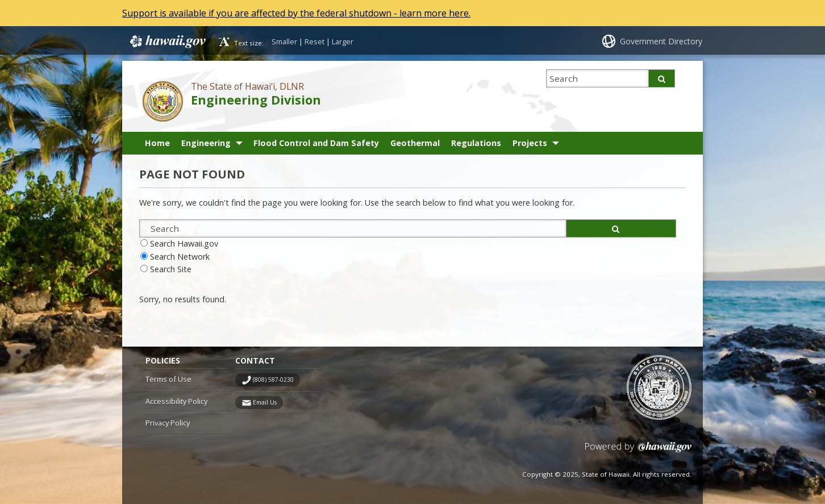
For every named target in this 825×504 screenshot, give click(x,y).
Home (157, 143)
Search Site (171, 269)
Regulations (476, 143)
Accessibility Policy (176, 401)
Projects (530, 143)
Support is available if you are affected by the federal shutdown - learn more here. (296, 13)
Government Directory (661, 41)
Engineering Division (256, 100)
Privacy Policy (168, 423)
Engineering (206, 143)
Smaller (284, 41)
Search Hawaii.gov (184, 243)
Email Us (265, 402)
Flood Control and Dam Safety (316, 143)
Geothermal (415, 143)
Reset (314, 41)
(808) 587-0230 (273, 380)
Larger (343, 41)
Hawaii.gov (167, 41)
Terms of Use (168, 379)
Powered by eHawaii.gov (638, 451)
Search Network (180, 257)
